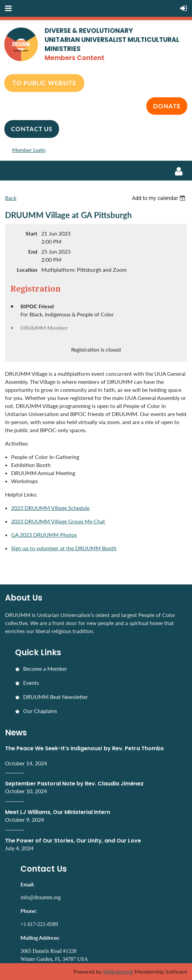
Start (31, 233)
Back (11, 198)
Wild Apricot (118, 971)
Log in (179, 171)
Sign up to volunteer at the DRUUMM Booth (64, 548)
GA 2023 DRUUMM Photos (44, 535)
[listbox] (159, 198)
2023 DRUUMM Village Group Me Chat (58, 521)
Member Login (29, 150)
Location (27, 270)
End (33, 251)
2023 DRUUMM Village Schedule (50, 508)
